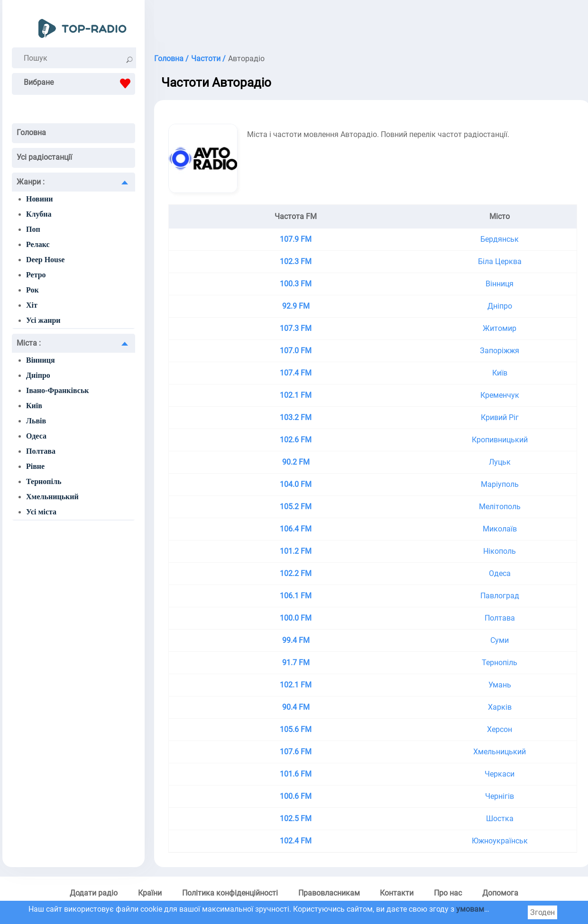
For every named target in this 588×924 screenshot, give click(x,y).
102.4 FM (296, 841)
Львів (36, 421)
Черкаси (500, 774)
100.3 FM (296, 284)
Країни (150, 893)
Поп (33, 229)
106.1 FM (296, 596)
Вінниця (41, 360)
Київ (34, 406)
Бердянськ (500, 239)
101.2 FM (296, 551)
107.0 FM (296, 351)
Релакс (38, 244)
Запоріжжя (500, 351)
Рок (32, 290)
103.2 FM (296, 417)
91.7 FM (296, 663)
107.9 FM (296, 239)
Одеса (36, 436)
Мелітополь (500, 507)
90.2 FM (296, 462)
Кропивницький (500, 440)
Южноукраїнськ (500, 841)
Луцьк (500, 462)
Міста (29, 343)
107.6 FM (296, 752)
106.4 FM (296, 529)
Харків (500, 707)
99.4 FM (296, 640)
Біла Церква (500, 261)
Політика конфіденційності (230, 893)
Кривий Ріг (500, 417)
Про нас (448, 893)
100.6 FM (296, 796)
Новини (39, 199)
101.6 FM (296, 774)
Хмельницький (52, 497)
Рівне (35, 466)
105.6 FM (296, 729)
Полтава (41, 451)
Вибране (79, 83)
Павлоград (500, 596)
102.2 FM (296, 573)
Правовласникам (329, 893)
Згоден (542, 912)
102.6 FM (296, 440)
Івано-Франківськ (58, 390)
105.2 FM (296, 507)
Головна (31, 133)
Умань (500, 685)
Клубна (39, 214)
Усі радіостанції (44, 157)
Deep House (45, 260)
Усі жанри (43, 320)
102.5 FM (296, 819)
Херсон (500, 729)
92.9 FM (296, 306)
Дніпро (38, 375)
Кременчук (500, 395)
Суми (500, 640)
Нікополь (500, 551)
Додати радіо (94, 893)
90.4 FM (296, 707)
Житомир (500, 328)
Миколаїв (500, 529)
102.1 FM (296, 395)
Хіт (32, 305)
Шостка (500, 819)
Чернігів (500, 796)
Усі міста (41, 512)
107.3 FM (296, 328)
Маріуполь (500, 484)
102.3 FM (296, 261)
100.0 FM (296, 618)
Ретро (36, 275)
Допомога (500, 893)
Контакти (397, 893)
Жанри (31, 182)
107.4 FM (296, 373)
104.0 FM (296, 484)
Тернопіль (44, 481)
